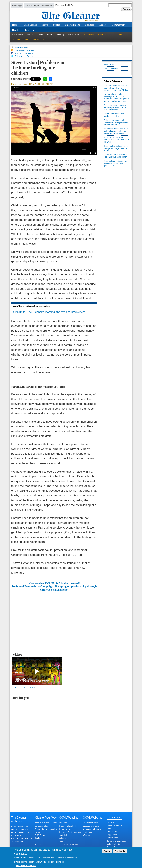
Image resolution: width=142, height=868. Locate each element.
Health (16, 30)
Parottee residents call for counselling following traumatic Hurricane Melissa (116, 88)
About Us (111, 829)
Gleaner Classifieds (68, 826)
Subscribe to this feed (24, 50)
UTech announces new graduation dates (114, 115)
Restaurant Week (91, 823)
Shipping (60, 35)
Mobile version (21, 48)
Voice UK (63, 838)
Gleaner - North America (70, 832)
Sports (56, 25)
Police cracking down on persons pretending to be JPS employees (115, 108)
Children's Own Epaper (69, 844)
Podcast (36, 39)
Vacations (16, 39)
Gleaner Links (114, 818)
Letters (103, 25)
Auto (41, 35)
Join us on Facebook (24, 53)
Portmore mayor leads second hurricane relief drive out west (116, 140)
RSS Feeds (40, 835)
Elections (102, 35)
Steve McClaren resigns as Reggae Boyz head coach (116, 156)
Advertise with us (115, 826)
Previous (17, 88)
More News (109, 64)
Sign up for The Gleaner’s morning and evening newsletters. (49, 312)
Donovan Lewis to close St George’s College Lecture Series (116, 148)
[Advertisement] (54, 617)
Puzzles (47, 39)
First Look (87, 832)
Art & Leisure (74, 35)
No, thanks (120, 851)
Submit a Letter (114, 844)
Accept (107, 851)
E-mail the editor (111, 68)
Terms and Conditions (117, 841)
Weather (87, 835)
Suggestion (112, 835)
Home (15, 25)
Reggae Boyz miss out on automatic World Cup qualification (115, 163)
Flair (120, 35)
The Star (63, 823)
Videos (38, 844)
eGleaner (28, 6)
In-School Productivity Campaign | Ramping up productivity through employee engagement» (54, 588)
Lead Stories (30, 25)
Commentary (118, 25)
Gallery (38, 838)
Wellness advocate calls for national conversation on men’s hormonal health (116, 131)
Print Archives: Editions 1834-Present (22, 840)
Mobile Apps (17, 6)
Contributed (83, 150)
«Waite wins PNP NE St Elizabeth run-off (54, 583)
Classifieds (89, 35)
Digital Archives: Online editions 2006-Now (22, 828)
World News (17, 35)
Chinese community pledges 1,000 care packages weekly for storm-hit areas (116, 123)
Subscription (112, 838)
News (45, 25)
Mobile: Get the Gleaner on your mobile (46, 824)
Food (49, 35)
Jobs (26, 39)
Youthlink (63, 835)
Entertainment (72, 25)
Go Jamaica (64, 829)
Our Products (113, 822)
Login (37, 6)
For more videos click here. (24, 687)
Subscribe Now (47, 6)
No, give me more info (26, 865)
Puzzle (38, 841)
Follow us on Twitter (24, 56)
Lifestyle (30, 30)
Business (90, 25)
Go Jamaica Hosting (92, 829)
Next (94, 87)
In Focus (31, 35)
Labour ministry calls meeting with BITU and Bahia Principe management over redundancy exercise (116, 98)
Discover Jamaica (91, 826)
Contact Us (112, 832)
